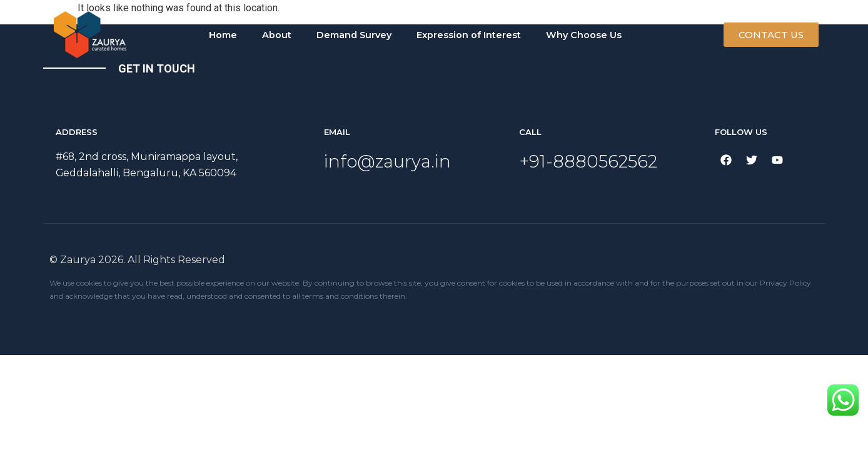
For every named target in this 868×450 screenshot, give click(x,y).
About (277, 35)
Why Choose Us (584, 35)
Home (223, 35)
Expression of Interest (469, 35)
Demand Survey (354, 35)
